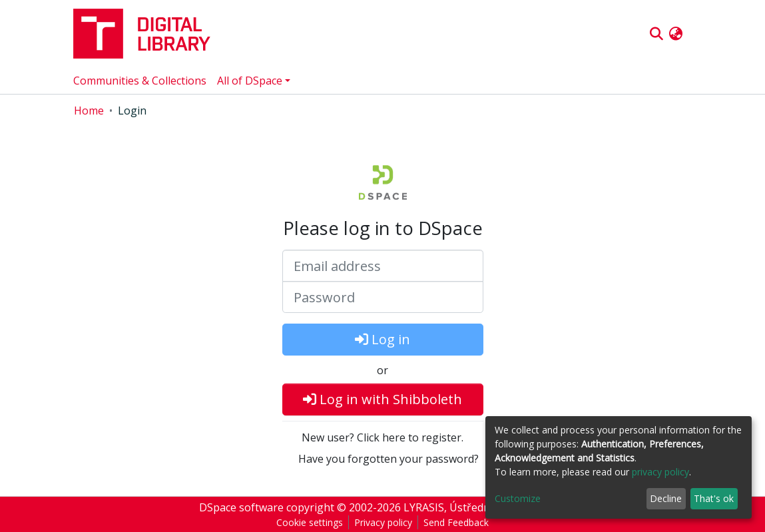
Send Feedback (456, 522)
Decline (666, 498)
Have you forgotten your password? (388, 459)
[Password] (383, 297)
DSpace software (241, 507)
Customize (518, 498)
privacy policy (660, 472)
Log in (382, 339)
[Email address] (383, 266)
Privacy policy (383, 522)
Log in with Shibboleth (382, 399)
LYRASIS (424, 507)
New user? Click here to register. (382, 437)
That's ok (714, 498)
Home (89, 111)
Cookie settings (310, 522)
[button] (676, 34)
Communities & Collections (140, 81)
